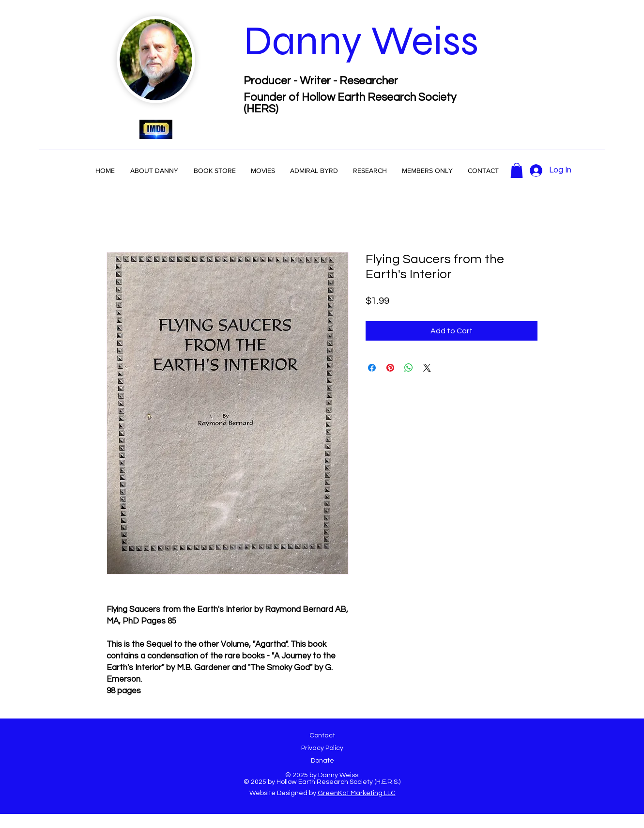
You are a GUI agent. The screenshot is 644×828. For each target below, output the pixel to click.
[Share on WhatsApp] (409, 368)
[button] (314, 171)
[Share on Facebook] (372, 368)
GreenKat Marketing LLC (357, 793)
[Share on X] (427, 368)
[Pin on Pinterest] (390, 368)
